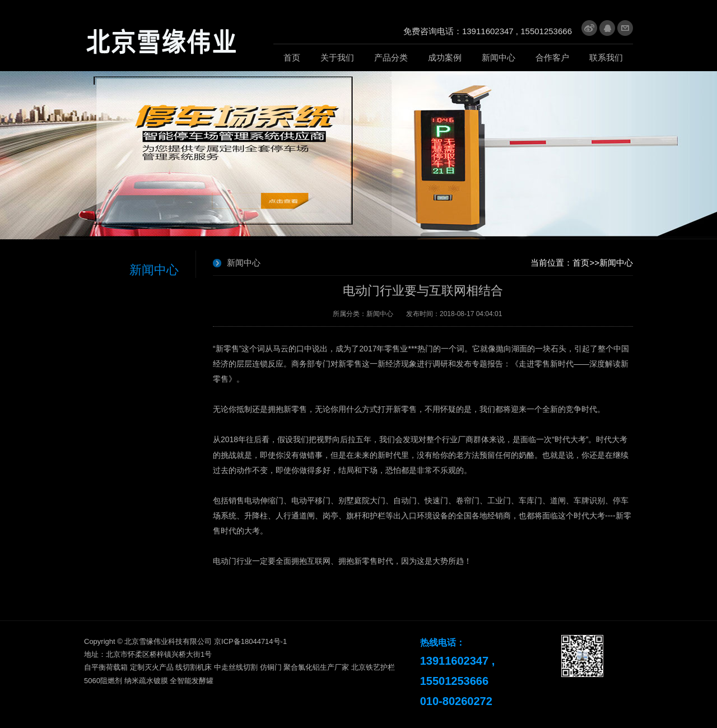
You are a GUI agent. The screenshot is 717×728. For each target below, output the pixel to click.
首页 (581, 263)
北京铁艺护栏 (373, 667)
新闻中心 (616, 263)
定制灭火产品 (152, 667)
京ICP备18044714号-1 (250, 641)
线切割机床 (194, 667)
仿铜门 (271, 667)
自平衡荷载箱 (106, 667)
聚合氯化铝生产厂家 (316, 667)
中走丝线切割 (236, 667)
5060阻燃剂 (103, 681)
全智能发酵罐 (192, 681)
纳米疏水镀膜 (146, 681)
